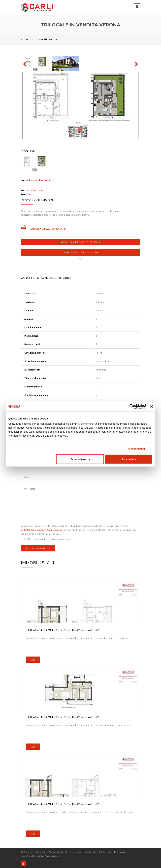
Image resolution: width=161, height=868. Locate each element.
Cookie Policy (106, 852)
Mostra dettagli (137, 448)
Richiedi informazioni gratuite (80, 253)
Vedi (33, 660)
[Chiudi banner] (152, 406)
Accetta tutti (129, 459)
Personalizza (80, 459)
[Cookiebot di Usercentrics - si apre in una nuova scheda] (132, 406)
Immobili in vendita (47, 39)
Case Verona (51, 856)
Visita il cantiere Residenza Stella (80, 242)
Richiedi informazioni (38, 548)
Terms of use (76, 852)
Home (24, 39)
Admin (40, 856)
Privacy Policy (91, 852)
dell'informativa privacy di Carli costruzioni (42, 530)
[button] (25, 64)
